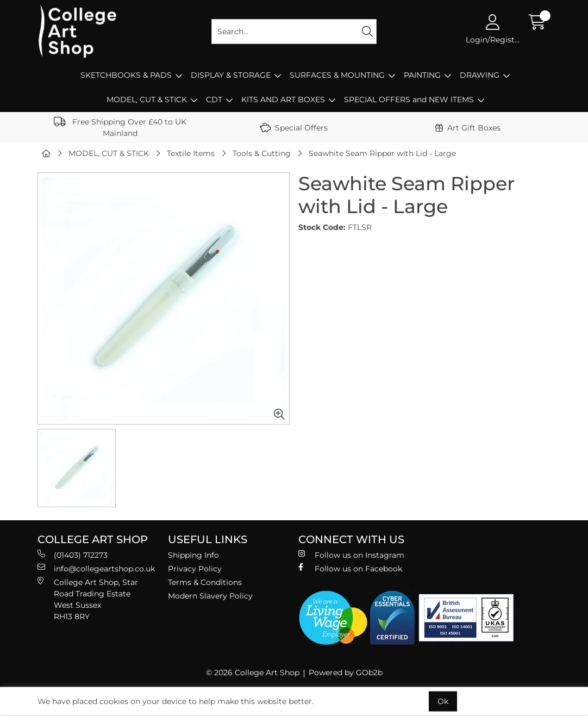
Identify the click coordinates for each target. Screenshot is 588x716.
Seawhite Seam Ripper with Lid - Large (382, 153)
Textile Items (191, 153)
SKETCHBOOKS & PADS (126, 75)
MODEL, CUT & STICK (147, 99)
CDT (214, 99)
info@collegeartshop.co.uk (96, 568)
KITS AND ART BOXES (283, 99)
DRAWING (480, 75)
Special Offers (294, 128)
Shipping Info (193, 555)
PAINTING (422, 75)
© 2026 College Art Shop (253, 673)
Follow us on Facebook (350, 568)
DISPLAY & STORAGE (231, 75)
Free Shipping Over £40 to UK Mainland (120, 127)
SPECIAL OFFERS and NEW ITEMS (409, 99)
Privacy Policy (195, 569)
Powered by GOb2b (346, 673)
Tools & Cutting (262, 153)
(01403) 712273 (73, 555)
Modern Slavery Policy (210, 596)
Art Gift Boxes (468, 128)
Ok (443, 701)
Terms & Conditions (205, 582)
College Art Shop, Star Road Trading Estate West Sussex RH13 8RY (88, 599)
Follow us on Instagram (351, 555)
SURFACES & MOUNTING (337, 75)
